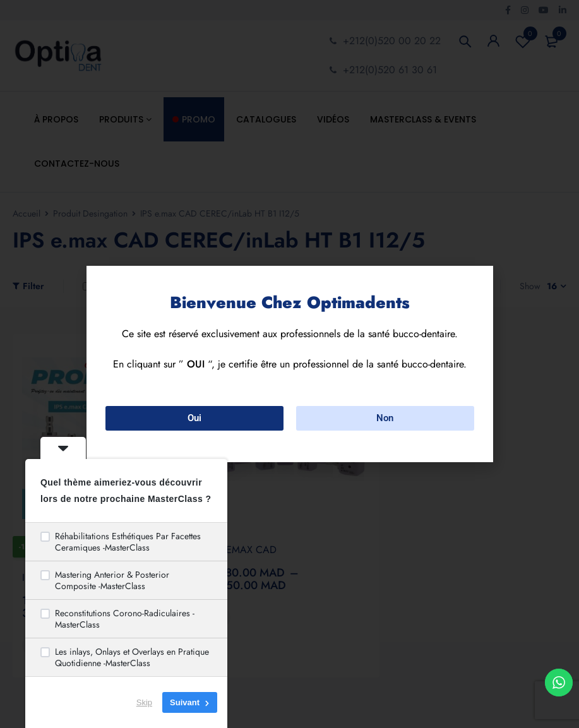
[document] (289, 364)
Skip (144, 702)
